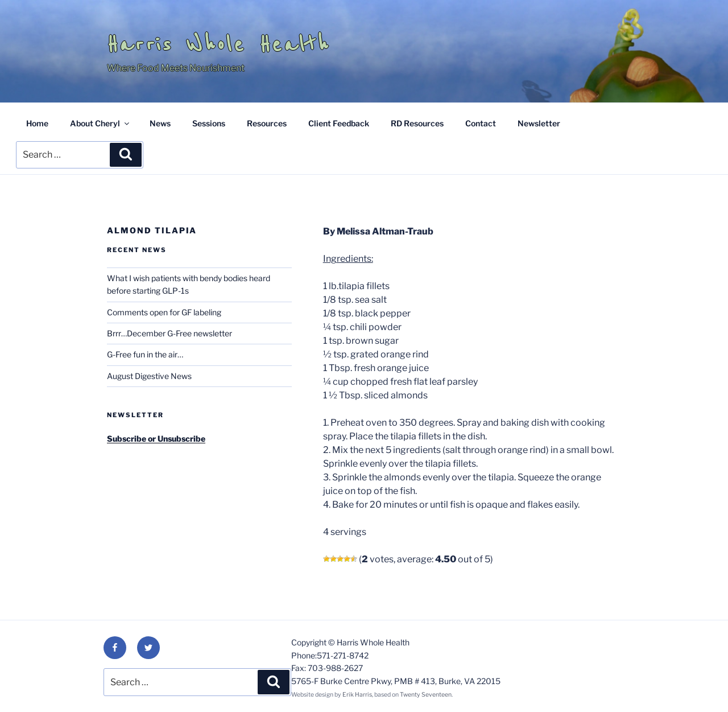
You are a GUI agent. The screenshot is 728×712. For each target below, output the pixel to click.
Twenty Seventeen (426, 695)
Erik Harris (357, 695)
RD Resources (417, 123)
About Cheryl (100, 123)
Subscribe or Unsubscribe (156, 439)
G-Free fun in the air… (145, 354)
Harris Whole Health (218, 44)
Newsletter (539, 123)
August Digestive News (149, 376)
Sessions (209, 123)
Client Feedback (339, 123)
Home (37, 123)
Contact (481, 123)
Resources (267, 123)
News (160, 123)
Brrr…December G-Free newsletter (169, 333)
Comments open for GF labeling (164, 312)
